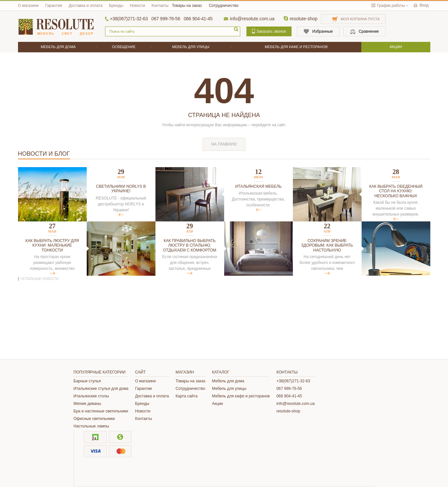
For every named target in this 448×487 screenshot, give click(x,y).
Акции (218, 404)
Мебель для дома (228, 381)
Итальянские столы (91, 396)
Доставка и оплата (86, 6)
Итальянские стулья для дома (101, 389)
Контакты (160, 6)
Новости (137, 6)
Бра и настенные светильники (101, 411)
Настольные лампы (91, 426)
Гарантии (54, 6)
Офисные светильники (94, 419)
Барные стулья (87, 381)
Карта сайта (186, 396)
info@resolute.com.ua (252, 19)
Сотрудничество (224, 6)
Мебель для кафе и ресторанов (241, 396)
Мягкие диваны (88, 404)
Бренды (116, 6)
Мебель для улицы (229, 389)
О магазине (28, 6)
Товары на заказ (187, 6)
